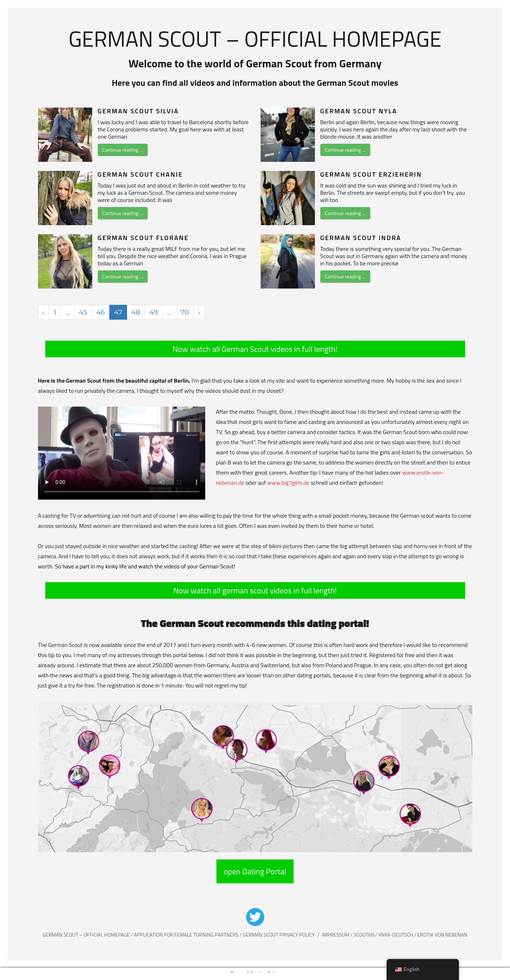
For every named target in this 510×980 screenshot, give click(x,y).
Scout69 (364, 935)
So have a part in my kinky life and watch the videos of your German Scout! (145, 566)
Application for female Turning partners (187, 935)
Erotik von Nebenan (442, 935)
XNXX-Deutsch (396, 935)
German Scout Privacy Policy (279, 935)
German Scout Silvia (138, 111)
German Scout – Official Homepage (255, 39)
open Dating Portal (255, 871)
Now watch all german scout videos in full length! (255, 590)
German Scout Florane (143, 238)
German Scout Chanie (140, 174)
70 (185, 312)
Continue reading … (123, 150)
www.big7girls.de (288, 483)
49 (153, 312)
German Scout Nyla (359, 111)
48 (136, 312)
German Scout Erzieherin (371, 174)
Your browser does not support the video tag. (122, 453)
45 (83, 312)
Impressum (336, 935)
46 (101, 312)
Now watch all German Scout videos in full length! (255, 349)
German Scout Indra (361, 238)
